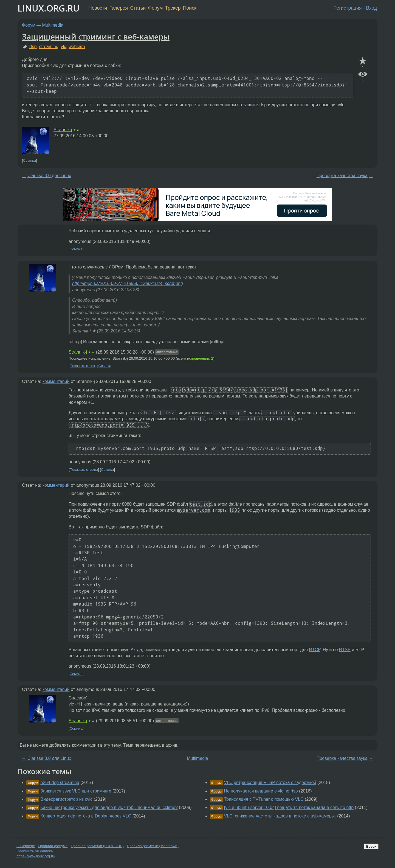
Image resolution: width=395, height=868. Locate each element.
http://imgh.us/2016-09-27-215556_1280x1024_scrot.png (128, 283)
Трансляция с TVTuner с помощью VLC (264, 799)
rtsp (33, 47)
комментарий (56, 381)
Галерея (119, 8)
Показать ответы (84, 470)
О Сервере (26, 846)
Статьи (138, 8)
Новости (98, 8)
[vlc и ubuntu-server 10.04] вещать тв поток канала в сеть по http (289, 807)
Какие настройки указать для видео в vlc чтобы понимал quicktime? (109, 807)
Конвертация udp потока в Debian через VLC (86, 816)
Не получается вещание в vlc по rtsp (261, 791)
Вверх (371, 846)
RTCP (314, 650)
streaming (49, 47)
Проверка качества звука (342, 176)
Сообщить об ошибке (35, 851)
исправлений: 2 (200, 358)
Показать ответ (83, 366)
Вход (371, 8)
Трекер (173, 8)
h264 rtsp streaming (60, 782)
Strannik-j (63, 130)
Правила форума (53, 846)
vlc (64, 47)
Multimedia (53, 25)
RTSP (345, 650)
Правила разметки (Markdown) (153, 846)
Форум (155, 8)
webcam (77, 47)
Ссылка (29, 160)
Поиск (190, 8)
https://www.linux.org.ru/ (36, 856)
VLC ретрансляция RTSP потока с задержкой (270, 782)
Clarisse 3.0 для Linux (49, 176)
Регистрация (348, 8)
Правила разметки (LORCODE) (97, 846)
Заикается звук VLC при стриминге (76, 791)
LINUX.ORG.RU (49, 8)
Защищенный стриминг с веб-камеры (96, 37)
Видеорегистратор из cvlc (66, 799)
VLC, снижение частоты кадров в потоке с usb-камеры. (280, 816)
